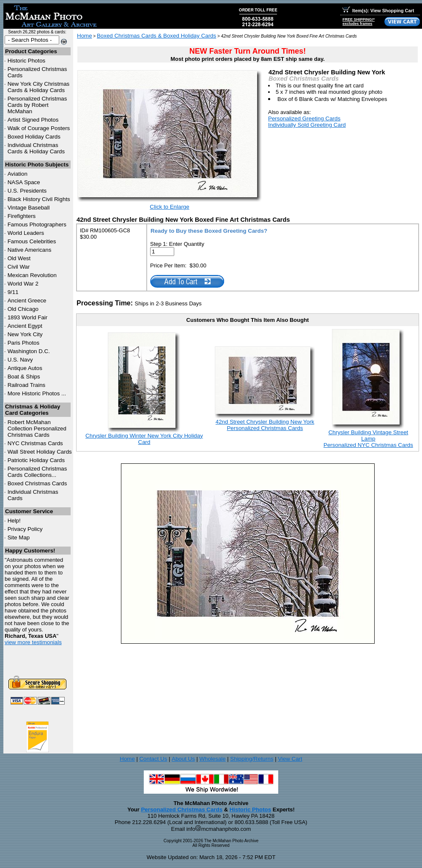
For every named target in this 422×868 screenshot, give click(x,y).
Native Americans (30, 250)
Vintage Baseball (29, 208)
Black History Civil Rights (39, 199)
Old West (19, 258)
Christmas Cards (35, 443)
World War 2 (23, 284)
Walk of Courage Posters (39, 128)
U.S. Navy (20, 360)
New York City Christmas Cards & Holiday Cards (39, 87)
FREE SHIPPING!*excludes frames (359, 22)
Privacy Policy (25, 529)
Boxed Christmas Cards (37, 483)
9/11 (13, 292)
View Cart (290, 759)
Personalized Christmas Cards (182, 809)
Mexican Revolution (32, 275)
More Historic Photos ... (37, 393)
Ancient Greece (27, 301)
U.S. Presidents (27, 191)
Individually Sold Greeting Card (307, 125)
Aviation (18, 174)
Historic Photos (27, 61)
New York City (25, 334)
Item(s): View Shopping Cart (378, 11)
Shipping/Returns (252, 759)
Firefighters (22, 216)
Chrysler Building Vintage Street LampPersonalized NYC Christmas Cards (368, 439)
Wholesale (212, 759)
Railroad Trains (27, 385)
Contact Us (153, 759)
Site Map (19, 537)
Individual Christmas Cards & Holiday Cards (36, 148)
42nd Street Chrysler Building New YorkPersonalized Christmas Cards (265, 425)
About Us (183, 759)
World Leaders (26, 233)
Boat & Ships (24, 377)
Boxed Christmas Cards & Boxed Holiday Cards (156, 36)
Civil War (19, 267)
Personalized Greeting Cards (304, 118)
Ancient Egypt (25, 326)
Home (85, 36)
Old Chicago (23, 309)
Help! (14, 521)
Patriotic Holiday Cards (36, 460)
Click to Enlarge (169, 207)
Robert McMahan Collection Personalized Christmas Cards (37, 429)
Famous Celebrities (32, 241)
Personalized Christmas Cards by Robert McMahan (37, 105)
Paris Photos (24, 343)
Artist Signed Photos (33, 120)
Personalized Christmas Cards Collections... (37, 472)
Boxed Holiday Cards (34, 137)
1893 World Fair (28, 317)
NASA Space (24, 182)
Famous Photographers (37, 224)
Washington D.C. (29, 351)
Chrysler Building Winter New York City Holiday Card (144, 439)
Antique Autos (25, 368)
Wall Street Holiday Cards (40, 452)
